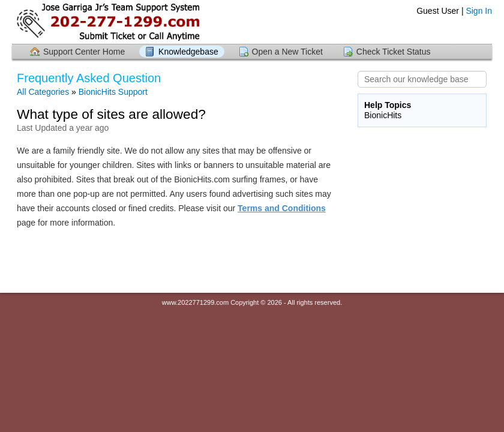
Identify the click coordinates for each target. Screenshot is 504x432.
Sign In (479, 11)
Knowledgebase (188, 52)
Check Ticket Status (394, 52)
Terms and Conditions (282, 208)
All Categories (43, 92)
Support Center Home (84, 52)
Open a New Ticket (287, 52)
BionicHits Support (113, 92)
